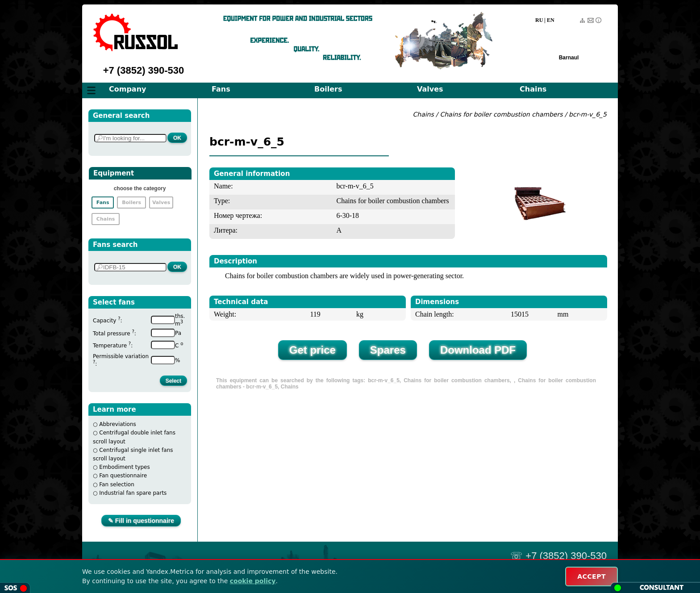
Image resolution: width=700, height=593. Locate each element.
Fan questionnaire (123, 476)
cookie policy (253, 581)
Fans (221, 89)
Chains (533, 89)
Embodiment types (124, 467)
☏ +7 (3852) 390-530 (558, 556)
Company (127, 89)
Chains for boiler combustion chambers (501, 114)
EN (551, 20)
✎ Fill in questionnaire (141, 521)
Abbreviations (118, 424)
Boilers (328, 89)
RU (539, 20)
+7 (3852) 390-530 (144, 70)
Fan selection (117, 484)
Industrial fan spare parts (133, 493)
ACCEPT (592, 576)
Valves (430, 89)
